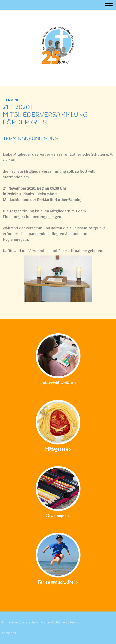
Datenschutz (29, 622)
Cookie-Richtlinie (53, 622)
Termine (11, 100)
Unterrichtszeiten (56, 383)
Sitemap (73, 622)
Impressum (10, 622)
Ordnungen (56, 516)
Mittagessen (56, 450)
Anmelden (9, 633)
